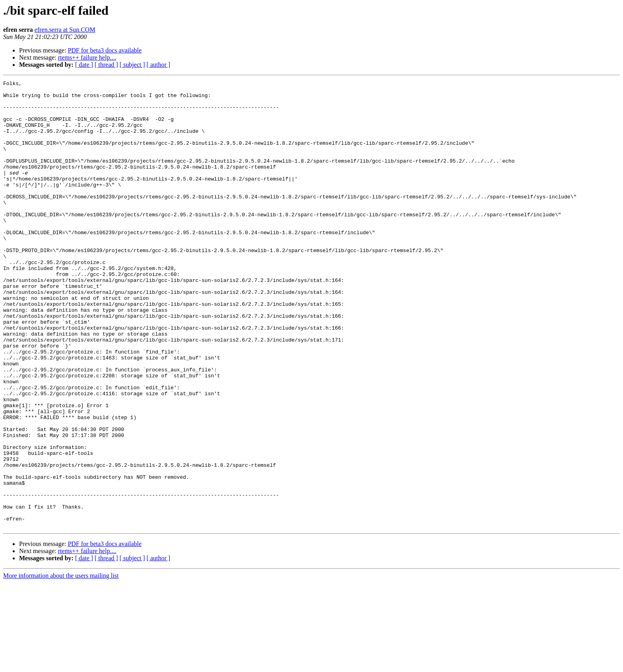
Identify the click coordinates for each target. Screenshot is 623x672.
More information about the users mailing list (61, 665)
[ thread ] (106, 65)
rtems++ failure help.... (87, 57)
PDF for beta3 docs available (105, 50)
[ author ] (159, 65)
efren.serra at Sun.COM (65, 30)
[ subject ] (132, 65)
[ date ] (84, 65)
